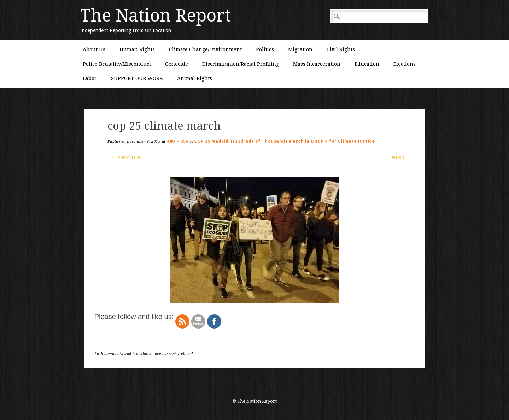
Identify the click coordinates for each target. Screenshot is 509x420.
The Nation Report (156, 16)
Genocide (177, 64)
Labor (90, 78)
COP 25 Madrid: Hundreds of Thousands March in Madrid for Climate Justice (284, 141)
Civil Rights (341, 49)
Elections (405, 64)
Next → (402, 158)
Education (367, 64)
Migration (300, 49)
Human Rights (137, 49)
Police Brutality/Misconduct (117, 64)
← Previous (126, 158)
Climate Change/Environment (205, 49)
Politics (265, 49)
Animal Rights (195, 78)
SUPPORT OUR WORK (137, 78)
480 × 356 (177, 141)
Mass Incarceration (317, 64)
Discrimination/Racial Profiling (241, 64)
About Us (94, 49)
